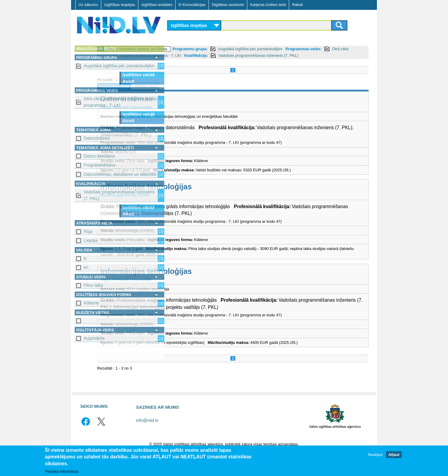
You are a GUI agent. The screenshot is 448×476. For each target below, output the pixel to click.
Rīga (88, 231)
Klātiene (91, 303)
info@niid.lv (147, 440)
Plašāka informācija (62, 471)
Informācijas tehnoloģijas (218, 193)
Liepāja (90, 240)
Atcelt (128, 81)
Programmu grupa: (262, 49)
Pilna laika (93, 285)
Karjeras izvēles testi (268, 5)
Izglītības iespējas (120, 5)
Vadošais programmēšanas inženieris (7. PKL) (119, 195)
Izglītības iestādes (157, 5)
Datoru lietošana (99, 156)
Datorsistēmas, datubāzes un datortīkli (120, 174)
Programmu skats (186, 93)
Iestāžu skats (218, 93)
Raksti (297, 5)
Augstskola (94, 338)
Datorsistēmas (198, 105)
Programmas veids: (189, 55)
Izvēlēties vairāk (139, 75)
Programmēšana (99, 165)
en (86, 267)
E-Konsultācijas (192, 5)
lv (85, 258)
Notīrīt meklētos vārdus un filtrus (209, 49)
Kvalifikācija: (183, 62)
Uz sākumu (88, 5)
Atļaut (394, 455)
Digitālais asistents (228, 5)
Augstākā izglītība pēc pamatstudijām (119, 66)
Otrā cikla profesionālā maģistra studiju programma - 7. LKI (120, 102)
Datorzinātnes (97, 138)
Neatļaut (375, 455)
